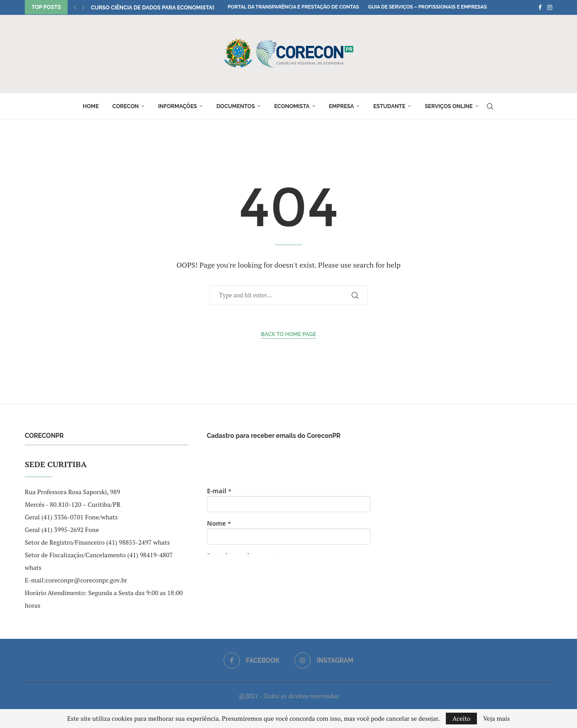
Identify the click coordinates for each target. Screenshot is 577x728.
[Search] (490, 106)
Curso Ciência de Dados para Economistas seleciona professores (188, 8)
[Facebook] (540, 7)
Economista (292, 106)
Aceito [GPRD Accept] (462, 718)
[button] (75, 7)
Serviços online (449, 106)
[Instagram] (550, 7)
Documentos (236, 106)
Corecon (126, 106)
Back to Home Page (289, 334)
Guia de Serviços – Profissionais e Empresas (427, 7)
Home (91, 106)
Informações (178, 106)
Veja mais (497, 719)
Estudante (389, 106)
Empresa (342, 106)
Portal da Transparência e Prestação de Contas (293, 7)
